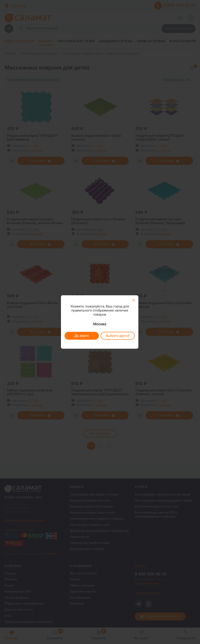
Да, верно (81, 336)
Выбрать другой (117, 336)
